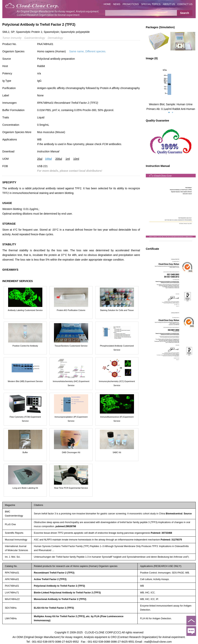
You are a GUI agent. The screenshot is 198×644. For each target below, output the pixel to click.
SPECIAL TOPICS (151, 4)
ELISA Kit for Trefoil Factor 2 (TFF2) (54, 608)
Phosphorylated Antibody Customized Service (117, 348)
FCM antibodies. (112, 144)
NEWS (117, 4)
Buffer (25, 452)
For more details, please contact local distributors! (70, 171)
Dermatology (55, 38)
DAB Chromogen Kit (71, 452)
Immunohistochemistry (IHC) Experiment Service (71, 383)
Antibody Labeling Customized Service (25, 310)
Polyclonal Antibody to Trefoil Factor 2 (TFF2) (59, 586)
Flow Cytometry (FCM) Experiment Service (25, 419)
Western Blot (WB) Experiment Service (25, 381)
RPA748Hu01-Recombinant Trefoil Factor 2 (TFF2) (68, 103)
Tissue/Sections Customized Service (71, 346)
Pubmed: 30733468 (161, 533)
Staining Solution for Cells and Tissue (117, 310)
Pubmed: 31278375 (171, 540)
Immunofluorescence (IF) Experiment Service (117, 419)
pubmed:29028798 (66, 526)
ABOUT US (169, 4)
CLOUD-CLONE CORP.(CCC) (103, 632)
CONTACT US (185, 4)
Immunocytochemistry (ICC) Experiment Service (117, 383)
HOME (107, 4)
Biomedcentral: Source (179, 514)
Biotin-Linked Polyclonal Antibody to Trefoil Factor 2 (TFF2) (67, 593)
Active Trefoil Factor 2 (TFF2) (50, 579)
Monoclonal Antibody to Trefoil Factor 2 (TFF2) (60, 599)
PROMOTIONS (131, 4)
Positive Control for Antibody (25, 346)
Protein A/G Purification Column (71, 310)
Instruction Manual (48, 151)
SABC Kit (117, 452)
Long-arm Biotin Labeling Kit (25, 488)
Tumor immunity (12, 38)
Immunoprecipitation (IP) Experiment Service (71, 419)
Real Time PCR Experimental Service (71, 488)
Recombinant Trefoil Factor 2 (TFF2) (54, 573)
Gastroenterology (35, 38)
